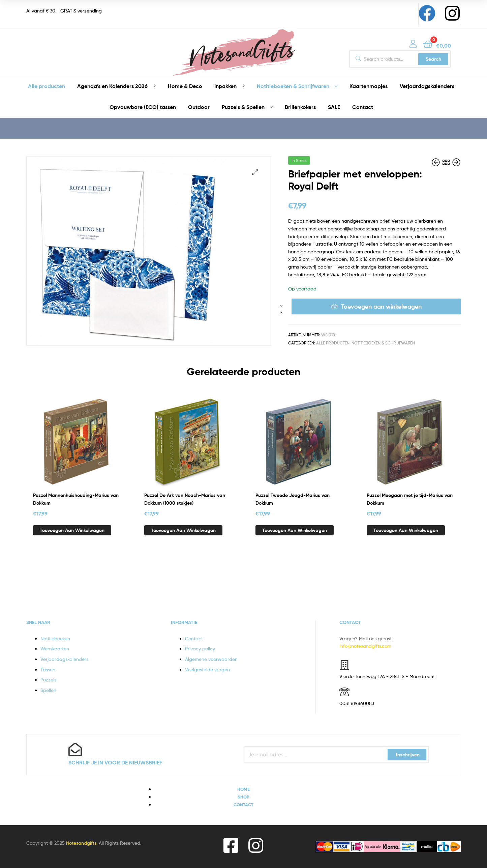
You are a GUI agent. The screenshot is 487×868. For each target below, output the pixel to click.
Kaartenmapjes (369, 86)
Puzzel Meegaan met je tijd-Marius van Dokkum (410, 499)
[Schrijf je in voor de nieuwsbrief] (75, 750)
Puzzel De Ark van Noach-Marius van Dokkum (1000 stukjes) (185, 499)
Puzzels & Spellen (243, 107)
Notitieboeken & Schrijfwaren (293, 86)
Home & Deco (185, 86)
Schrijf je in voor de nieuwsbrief (115, 762)
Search (433, 59)
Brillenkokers (300, 107)
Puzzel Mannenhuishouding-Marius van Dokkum (76, 499)
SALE (334, 107)
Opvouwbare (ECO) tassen (143, 107)
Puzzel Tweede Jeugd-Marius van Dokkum (293, 499)
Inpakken (225, 86)
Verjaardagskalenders (427, 86)
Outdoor (199, 107)
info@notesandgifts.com (365, 646)
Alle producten (47, 86)
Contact (363, 107)
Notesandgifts (81, 843)
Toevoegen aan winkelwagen (381, 306)
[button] (255, 172)
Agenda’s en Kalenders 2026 (112, 86)
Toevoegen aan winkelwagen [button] (72, 530)
